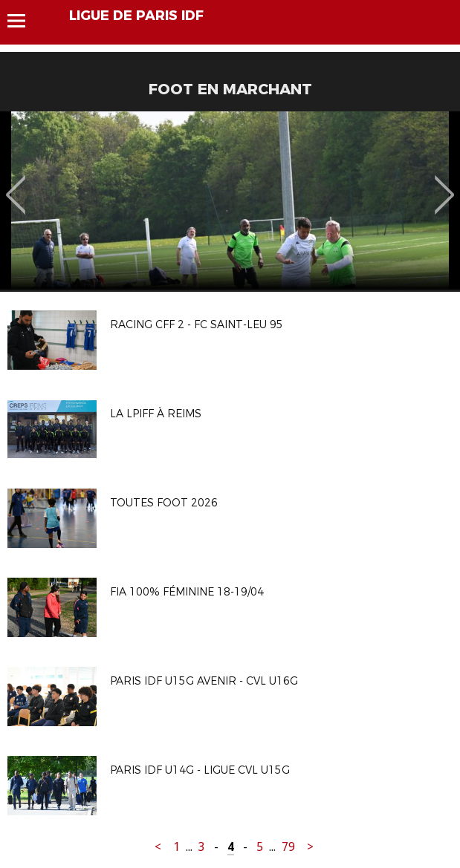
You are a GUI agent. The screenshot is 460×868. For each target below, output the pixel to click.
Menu (23, 21)
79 (288, 847)
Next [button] (445, 184)
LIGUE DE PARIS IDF (136, 16)
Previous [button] (16, 184)
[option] (230, 200)
